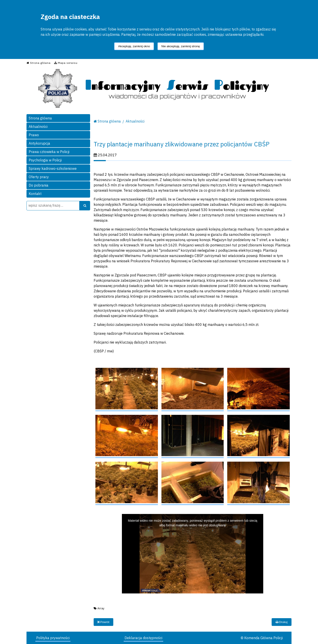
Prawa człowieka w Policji (49, 152)
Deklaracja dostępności (143, 638)
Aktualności (38, 127)
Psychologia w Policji (45, 160)
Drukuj (282, 622)
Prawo (34, 135)
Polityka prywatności (53, 638)
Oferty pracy (39, 177)
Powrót (103, 622)
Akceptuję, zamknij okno (134, 46)
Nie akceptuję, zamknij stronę (181, 46)
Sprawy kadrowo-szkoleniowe (53, 168)
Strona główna (40, 118)
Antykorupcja (39, 143)
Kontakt (35, 194)
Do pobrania (39, 185)
